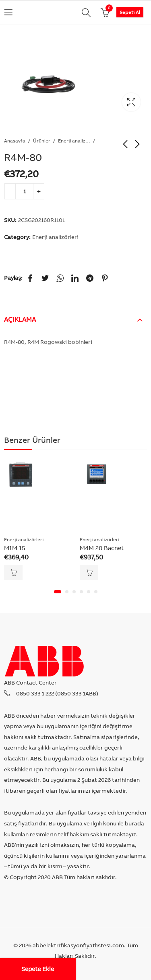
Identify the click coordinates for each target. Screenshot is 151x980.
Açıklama (20, 319)
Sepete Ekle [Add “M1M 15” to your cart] (13, 572)
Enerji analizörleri (74, 141)
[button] (58, 592)
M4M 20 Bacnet (102, 548)
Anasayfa (15, 141)
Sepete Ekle (38, 969)
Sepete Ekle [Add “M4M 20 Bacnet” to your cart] (89, 572)
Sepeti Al (130, 12)
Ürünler (42, 141)
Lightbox (131, 102)
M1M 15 (15, 548)
